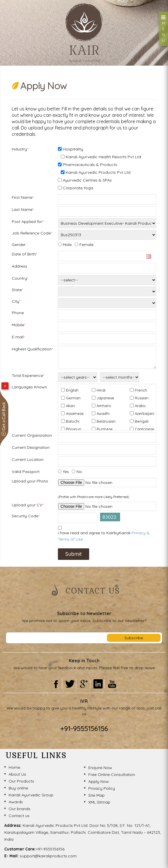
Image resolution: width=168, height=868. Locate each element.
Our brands (19, 809)
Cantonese (144, 429)
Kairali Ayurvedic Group (31, 795)
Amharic (104, 406)
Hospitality (73, 149)
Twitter (70, 684)
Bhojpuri (74, 429)
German (73, 398)
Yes (66, 472)
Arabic (140, 406)
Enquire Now (100, 768)
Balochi (73, 421)
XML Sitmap (99, 802)
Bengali (142, 421)
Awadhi (103, 413)
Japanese (105, 398)
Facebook (56, 684)
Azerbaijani (144, 413)
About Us (17, 774)
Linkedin (98, 684)
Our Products (21, 781)
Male (67, 245)
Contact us (19, 816)
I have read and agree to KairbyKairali (104, 536)
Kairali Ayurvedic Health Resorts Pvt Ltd (103, 157)
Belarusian (106, 421)
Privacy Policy (102, 788)
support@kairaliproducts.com (48, 856)
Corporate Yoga (78, 188)
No (79, 472)
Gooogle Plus (84, 684)
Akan (70, 406)
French (141, 390)
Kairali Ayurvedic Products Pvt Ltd (98, 172)
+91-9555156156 (84, 728)
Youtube (112, 684)
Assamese (75, 413)
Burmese (105, 429)
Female (86, 245)
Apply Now (99, 781)
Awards (16, 802)
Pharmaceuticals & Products (90, 165)
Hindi (101, 390)
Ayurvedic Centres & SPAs (87, 180)
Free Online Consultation (112, 774)
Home (14, 767)
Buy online (18, 788)
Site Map (96, 795)
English (72, 390)
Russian (142, 398)
